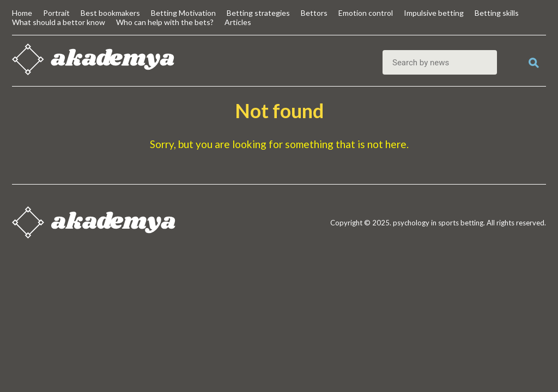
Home (22, 13)
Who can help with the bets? (165, 22)
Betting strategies (258, 13)
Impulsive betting (434, 13)
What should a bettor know (59, 22)
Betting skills (497, 13)
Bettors (314, 13)
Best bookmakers (110, 13)
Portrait (56, 13)
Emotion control (366, 13)
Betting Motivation (183, 13)
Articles (238, 22)
